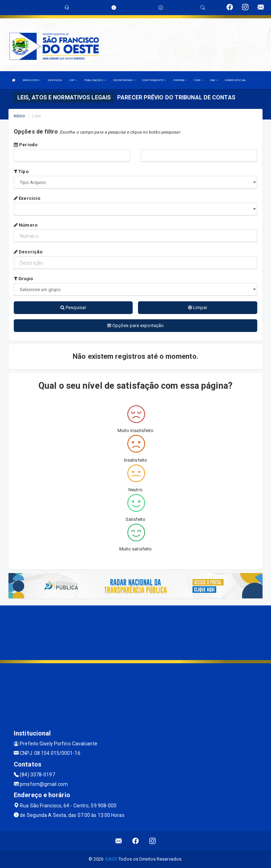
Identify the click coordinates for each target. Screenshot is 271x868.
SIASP (111, 859)
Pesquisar (73, 307)
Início (19, 116)
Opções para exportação (135, 325)
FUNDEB (180, 80)
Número (26, 225)
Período (26, 145)
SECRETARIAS (124, 80)
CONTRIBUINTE (154, 80)
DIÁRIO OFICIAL (235, 80)
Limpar (198, 307)
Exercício (27, 198)
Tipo (21, 171)
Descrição (28, 252)
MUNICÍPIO (32, 80)
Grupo (23, 279)
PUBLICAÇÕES (95, 80)
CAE (214, 80)
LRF (73, 80)
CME (198, 80)
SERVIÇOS (55, 80)
